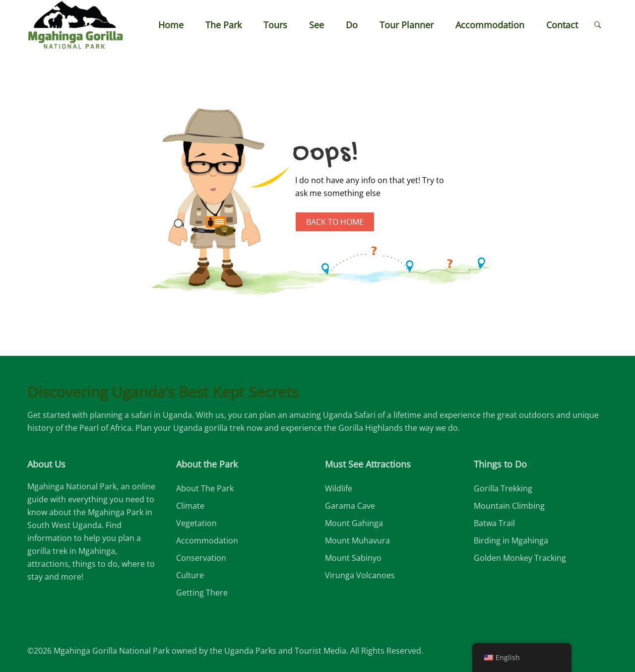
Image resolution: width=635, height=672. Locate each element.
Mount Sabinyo (353, 558)
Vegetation (196, 523)
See (317, 25)
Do (352, 25)
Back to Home (335, 222)
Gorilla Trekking (503, 488)
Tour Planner (407, 25)
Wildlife (339, 488)
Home (171, 25)
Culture (190, 575)
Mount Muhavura (357, 540)
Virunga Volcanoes (360, 575)
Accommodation (490, 25)
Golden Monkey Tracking (520, 558)
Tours (275, 25)
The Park (223, 25)
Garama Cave (350, 506)
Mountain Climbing (509, 506)
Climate (190, 506)
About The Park (205, 488)
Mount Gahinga (354, 523)
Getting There (202, 593)
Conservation (201, 558)
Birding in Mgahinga (511, 540)
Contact (562, 25)
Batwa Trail (494, 523)
